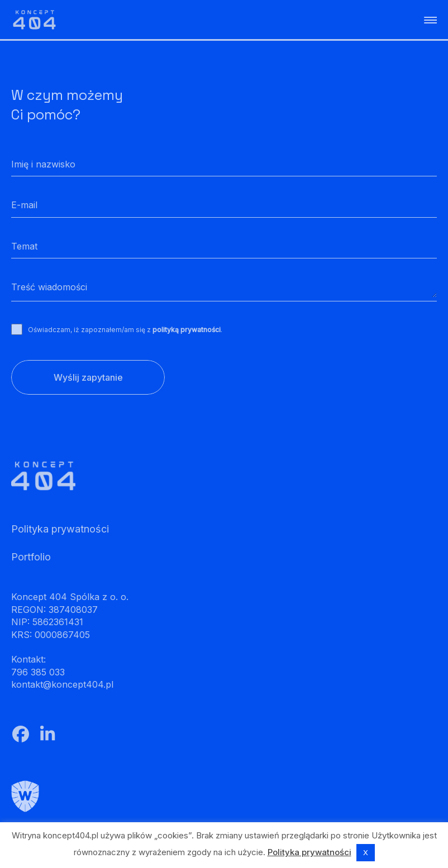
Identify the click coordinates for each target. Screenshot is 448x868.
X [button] (366, 852)
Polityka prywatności (309, 852)
